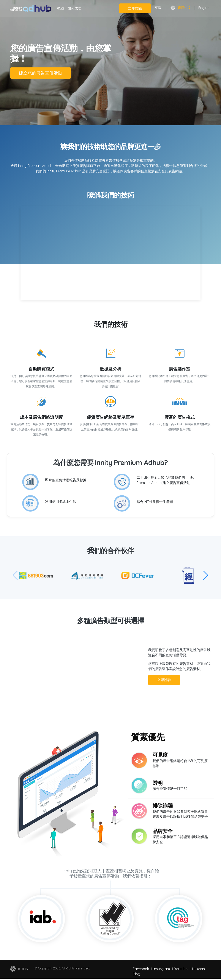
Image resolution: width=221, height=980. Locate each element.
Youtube (181, 968)
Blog (137, 973)
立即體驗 (135, 8)
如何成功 (74, 8)
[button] (206, 574)
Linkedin (198, 968)
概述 (61, 8)
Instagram (162, 968)
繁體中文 (184, 8)
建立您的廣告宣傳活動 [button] (41, 72)
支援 (158, 8)
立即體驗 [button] (151, 679)
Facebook (141, 968)
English (204, 8)
